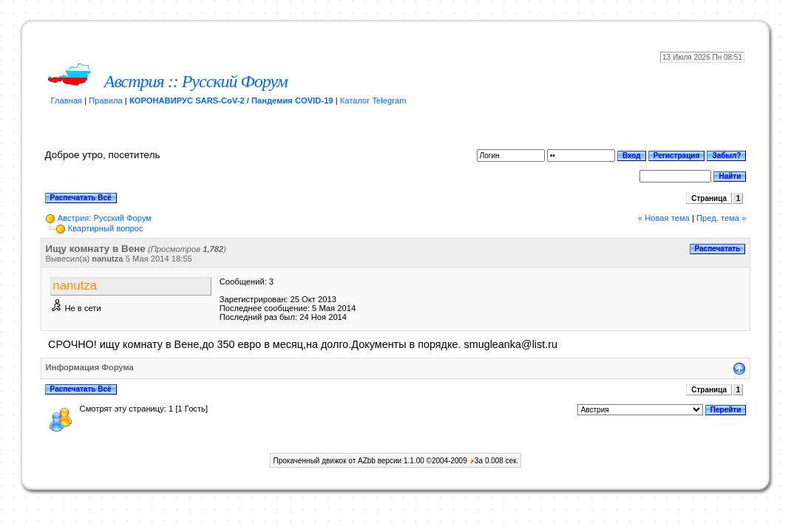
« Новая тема (664, 218)
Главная (67, 100)
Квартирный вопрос (106, 228)
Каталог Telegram (373, 100)
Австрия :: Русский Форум (196, 81)
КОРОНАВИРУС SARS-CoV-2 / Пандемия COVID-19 (231, 100)
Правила (105, 100)
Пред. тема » (721, 218)
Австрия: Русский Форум (105, 218)
